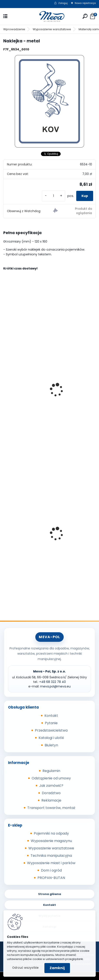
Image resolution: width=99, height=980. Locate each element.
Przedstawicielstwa (51, 730)
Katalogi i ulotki (51, 738)
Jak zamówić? (51, 786)
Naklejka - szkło (19, 414)
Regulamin (51, 771)
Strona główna (50, 894)
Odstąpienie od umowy (51, 778)
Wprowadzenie (14, 29)
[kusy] (54, 196)
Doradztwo (51, 793)
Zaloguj (63, 3)
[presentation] (5, 384)
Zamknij (57, 968)
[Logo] (50, 16)
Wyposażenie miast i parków (51, 863)
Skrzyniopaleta (19, 555)
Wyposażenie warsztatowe (52, 29)
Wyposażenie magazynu (51, 841)
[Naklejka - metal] (49, 101)
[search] (85, 16)
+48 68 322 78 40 (53, 682)
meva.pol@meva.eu (55, 686)
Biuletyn (51, 745)
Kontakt (51, 716)
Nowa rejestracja (85, 3)
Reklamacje (51, 800)
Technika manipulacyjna (51, 856)
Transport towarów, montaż (51, 808)
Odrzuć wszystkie (25, 968)
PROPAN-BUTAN (51, 878)
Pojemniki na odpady (51, 833)
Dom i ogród (51, 870)
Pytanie (51, 723)
